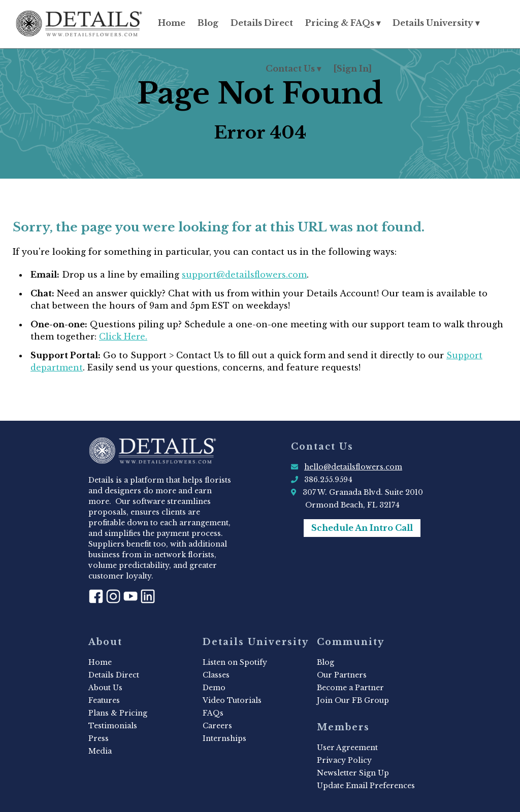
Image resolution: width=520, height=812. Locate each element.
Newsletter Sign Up (353, 773)
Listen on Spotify (235, 662)
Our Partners (342, 675)
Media (100, 751)
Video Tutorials (232, 700)
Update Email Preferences (366, 786)
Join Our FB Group (353, 700)
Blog (208, 23)
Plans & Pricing (118, 713)
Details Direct (262, 23)
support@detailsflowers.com (244, 275)
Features (104, 700)
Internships (224, 738)
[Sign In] (352, 69)
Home (172, 23)
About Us (105, 688)
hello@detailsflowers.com (353, 467)
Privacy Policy (344, 760)
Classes (216, 675)
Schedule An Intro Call (362, 528)
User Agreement (347, 748)
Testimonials (113, 726)
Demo (214, 688)
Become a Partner (350, 688)
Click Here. (123, 336)
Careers (217, 726)
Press (99, 738)
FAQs (213, 713)
